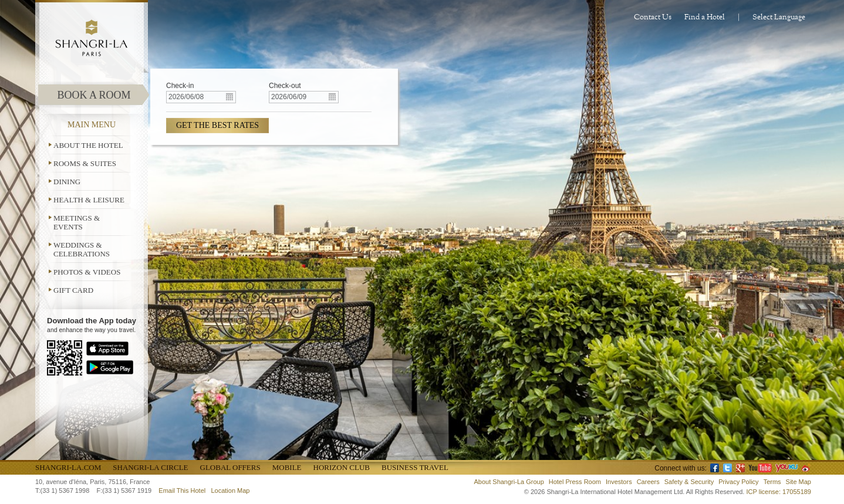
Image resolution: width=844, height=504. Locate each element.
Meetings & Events (77, 222)
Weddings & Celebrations (82, 249)
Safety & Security (689, 482)
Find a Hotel (705, 17)
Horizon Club (342, 467)
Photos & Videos (87, 272)
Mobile (287, 467)
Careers (648, 482)
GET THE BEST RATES (217, 125)
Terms (772, 482)
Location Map (230, 491)
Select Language (779, 17)
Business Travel (415, 467)
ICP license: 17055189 (779, 492)
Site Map (799, 482)
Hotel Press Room (575, 482)
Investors (619, 482)
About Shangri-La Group (509, 482)
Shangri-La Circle (150, 467)
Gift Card (73, 290)
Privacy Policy (738, 482)
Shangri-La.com (68, 467)
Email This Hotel (182, 491)
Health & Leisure (89, 200)
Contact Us (653, 17)
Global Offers (230, 467)
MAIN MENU (92, 125)
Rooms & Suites (85, 163)
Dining (67, 182)
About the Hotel (88, 145)
